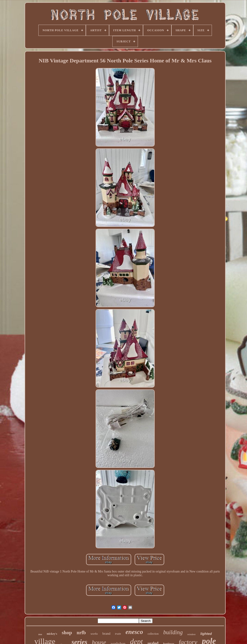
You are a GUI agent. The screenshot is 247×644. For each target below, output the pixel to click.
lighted (206, 634)
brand (106, 634)
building (173, 632)
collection (153, 634)
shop (67, 632)
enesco (134, 632)
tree (40, 634)
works (94, 634)
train (118, 634)
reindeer (191, 634)
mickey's (52, 634)
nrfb (81, 633)
